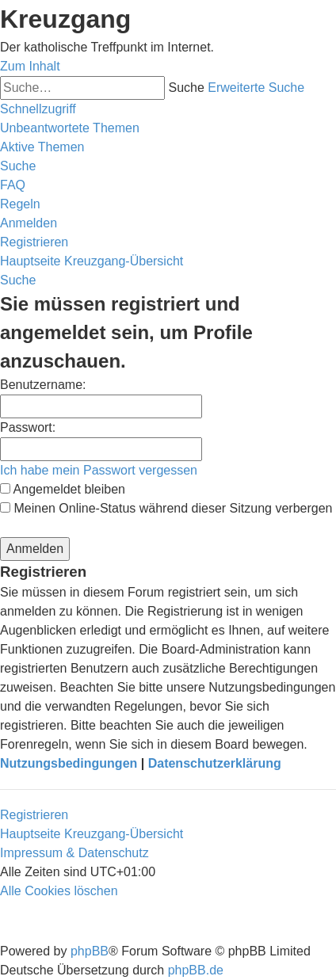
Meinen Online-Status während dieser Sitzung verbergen (166, 508)
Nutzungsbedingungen (69, 763)
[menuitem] (70, 128)
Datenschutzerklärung (215, 763)
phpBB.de (196, 970)
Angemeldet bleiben (63, 489)
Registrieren (34, 815)
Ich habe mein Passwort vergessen (99, 470)
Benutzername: (43, 385)
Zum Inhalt (30, 66)
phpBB (90, 951)
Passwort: (28, 427)
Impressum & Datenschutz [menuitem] (74, 853)
